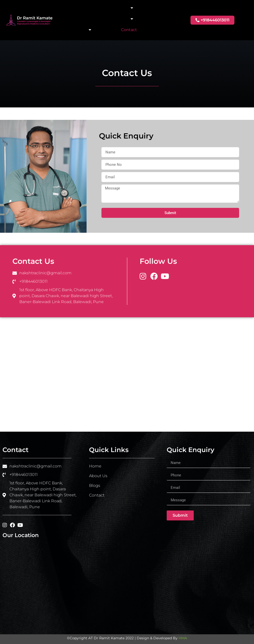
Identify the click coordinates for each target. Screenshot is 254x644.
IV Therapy (79, 30)
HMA (183, 638)
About (94, 8)
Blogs (108, 30)
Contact (129, 30)
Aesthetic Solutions (112, 19)
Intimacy (122, 8)
